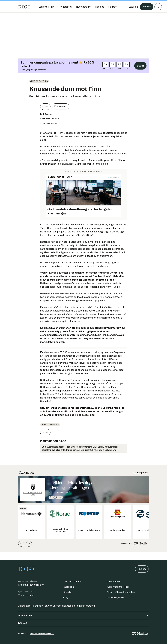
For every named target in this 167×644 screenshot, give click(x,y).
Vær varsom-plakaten (60, 606)
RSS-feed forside (72, 582)
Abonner (146, 7)
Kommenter (61, 106)
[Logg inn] (132, 7)
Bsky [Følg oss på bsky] (65, 598)
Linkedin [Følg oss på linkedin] (67, 592)
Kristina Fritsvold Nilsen (31, 585)
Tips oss (142, 569)
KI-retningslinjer (116, 598)
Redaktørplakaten (85, 606)
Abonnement (83, 615)
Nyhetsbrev (114, 582)
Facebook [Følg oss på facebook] (68, 587)
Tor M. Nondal (26, 595)
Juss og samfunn (39, 81)
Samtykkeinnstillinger (119, 587)
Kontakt (83, 623)
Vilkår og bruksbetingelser (121, 592)
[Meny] (158, 7)
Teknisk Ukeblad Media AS (42, 634)
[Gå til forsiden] (24, 7)
